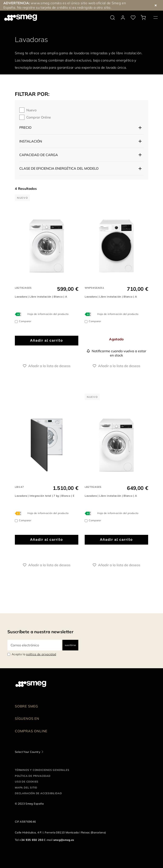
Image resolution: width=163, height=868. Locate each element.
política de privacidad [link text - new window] (41, 654)
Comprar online (39, 117)
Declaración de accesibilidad (38, 793)
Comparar (25, 321)
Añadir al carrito (47, 340)
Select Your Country (28, 752)
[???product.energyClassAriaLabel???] (19, 314)
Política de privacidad (33, 776)
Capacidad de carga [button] (39, 155)
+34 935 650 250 (31, 840)
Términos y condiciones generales (42, 770)
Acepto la (34, 654)
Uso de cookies (27, 782)
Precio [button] (25, 127)
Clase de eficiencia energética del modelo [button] (59, 168)
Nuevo (31, 110)
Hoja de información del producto (48, 314)
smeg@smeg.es (64, 840)
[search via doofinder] (112, 18)
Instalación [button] (31, 141)
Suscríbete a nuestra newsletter (40, 632)
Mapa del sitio (26, 788)
